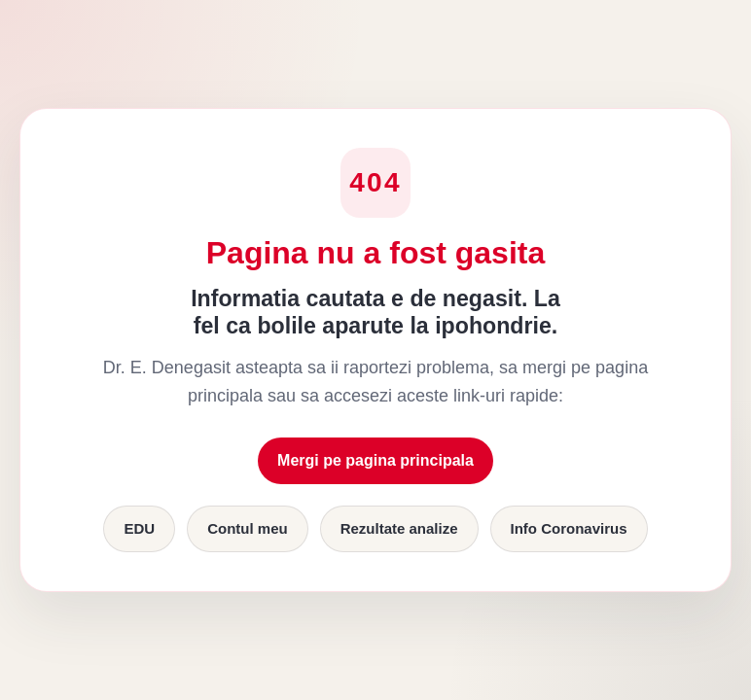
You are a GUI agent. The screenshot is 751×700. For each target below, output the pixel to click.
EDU (139, 528)
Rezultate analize (399, 528)
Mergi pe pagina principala (375, 460)
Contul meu (248, 528)
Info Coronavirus (569, 528)
